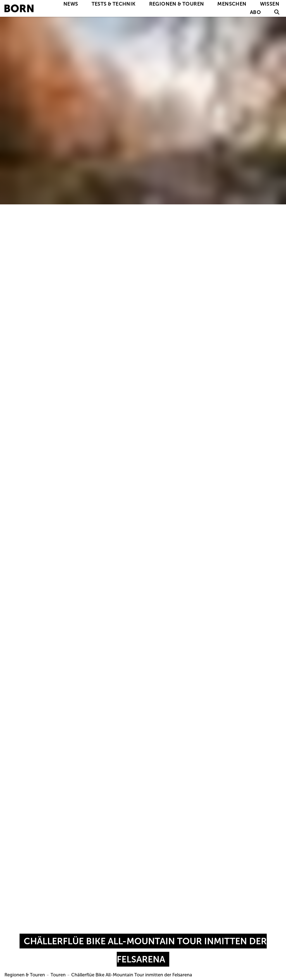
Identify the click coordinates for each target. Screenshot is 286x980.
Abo (255, 12)
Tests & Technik (114, 4)
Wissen (270, 4)
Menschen (232, 4)
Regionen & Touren (177, 4)
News (71, 4)
